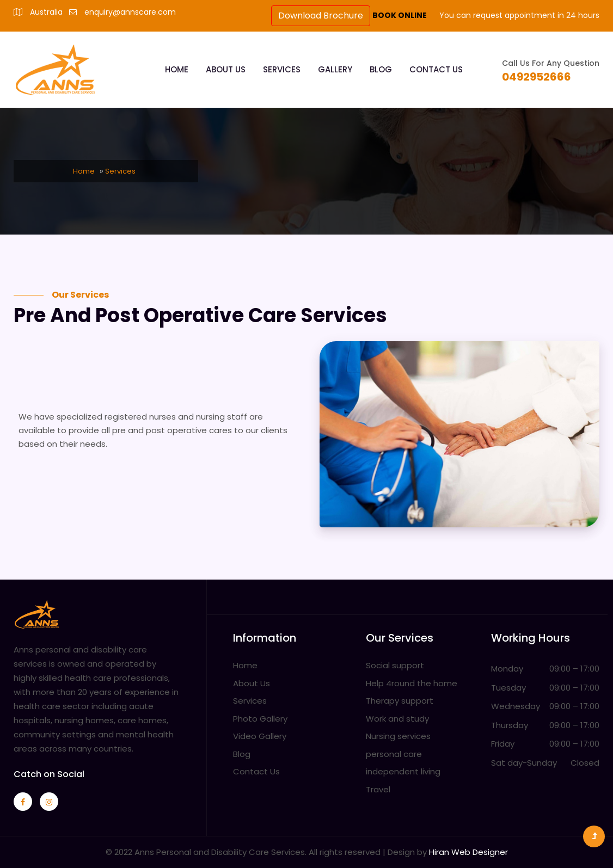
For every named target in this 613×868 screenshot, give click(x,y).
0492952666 (537, 77)
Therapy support (400, 701)
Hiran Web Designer (468, 852)
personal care (394, 754)
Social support (395, 665)
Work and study (397, 719)
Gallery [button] (335, 69)
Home (177, 69)
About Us (226, 69)
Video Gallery (260, 736)
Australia (46, 12)
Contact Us (436, 69)
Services (282, 69)
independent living (403, 771)
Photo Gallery (260, 719)
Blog (381, 69)
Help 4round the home (412, 683)
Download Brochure (321, 16)
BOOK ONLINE (400, 15)
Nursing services (398, 736)
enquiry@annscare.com (130, 12)
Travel (378, 789)
